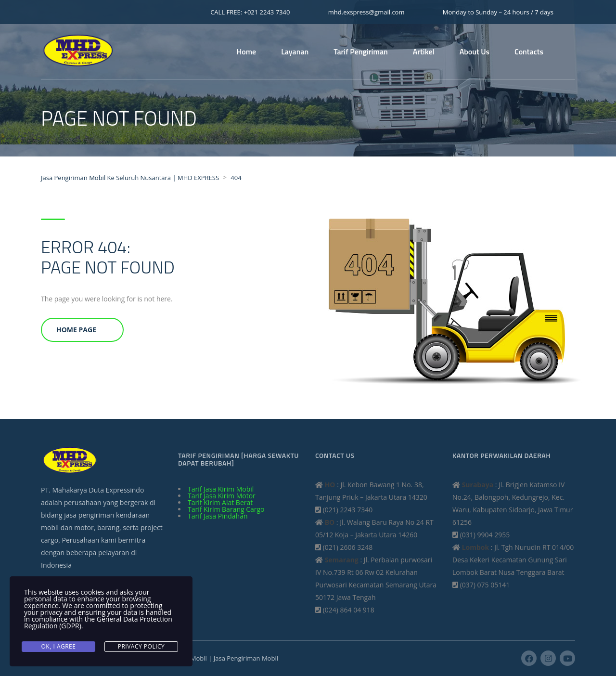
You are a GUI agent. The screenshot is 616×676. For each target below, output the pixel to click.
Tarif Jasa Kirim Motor (222, 496)
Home (247, 52)
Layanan (295, 52)
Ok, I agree (59, 646)
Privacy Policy (141, 646)
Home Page (76, 330)
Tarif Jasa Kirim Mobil (221, 489)
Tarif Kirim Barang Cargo (226, 509)
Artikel (424, 52)
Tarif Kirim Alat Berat (220, 502)
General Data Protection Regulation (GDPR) (98, 622)
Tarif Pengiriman (360, 52)
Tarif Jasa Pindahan (218, 516)
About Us (475, 52)
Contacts (529, 52)
